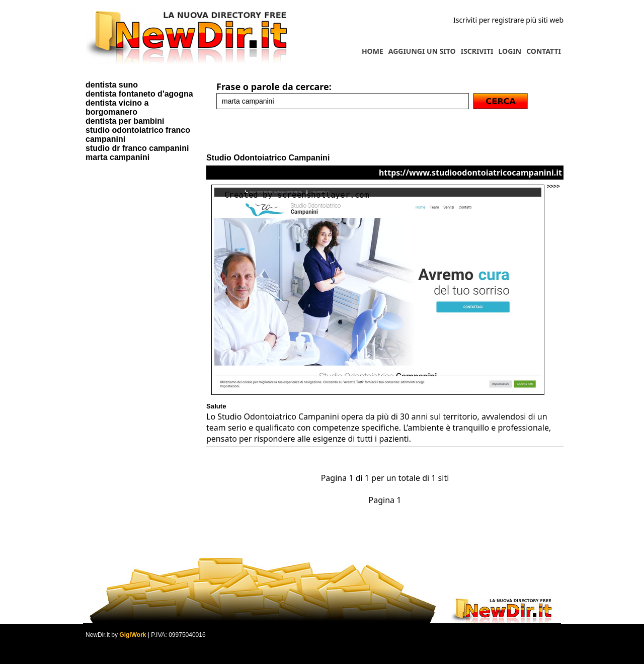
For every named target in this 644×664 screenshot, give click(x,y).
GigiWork (133, 635)
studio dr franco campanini (137, 148)
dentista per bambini (125, 121)
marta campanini (117, 157)
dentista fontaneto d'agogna (139, 94)
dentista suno (112, 85)
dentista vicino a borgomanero (117, 107)
